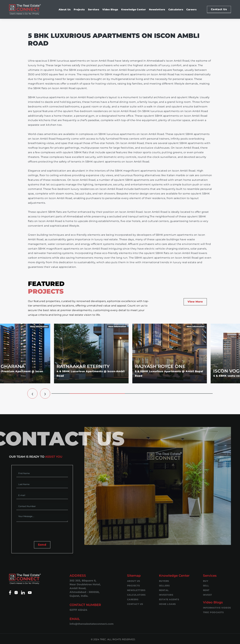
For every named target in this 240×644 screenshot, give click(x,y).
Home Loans (167, 604)
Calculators (176, 9)
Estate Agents (169, 599)
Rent (206, 590)
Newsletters (157, 9)
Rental (164, 590)
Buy (206, 581)
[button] (32, 394)
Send (42, 545)
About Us (65, 9)
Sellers (164, 586)
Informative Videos (217, 608)
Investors (166, 595)
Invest (208, 595)
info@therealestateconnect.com (92, 624)
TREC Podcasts (213, 612)
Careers (191, 9)
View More (195, 302)
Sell (206, 586)
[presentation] (41, 532)
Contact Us (219, 9)
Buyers (164, 581)
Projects (79, 9)
